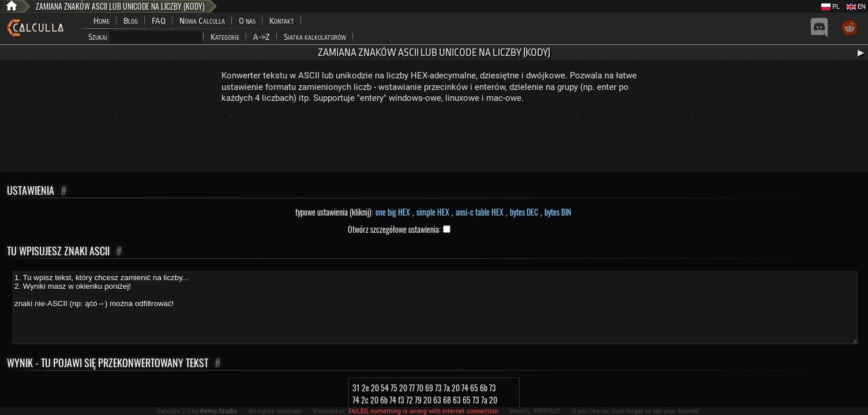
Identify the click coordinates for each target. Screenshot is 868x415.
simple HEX (433, 212)
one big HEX (393, 212)
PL (831, 7)
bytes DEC (524, 212)
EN (856, 7)
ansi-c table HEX (480, 212)
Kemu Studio (219, 411)
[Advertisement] (434, 141)
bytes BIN (558, 212)
